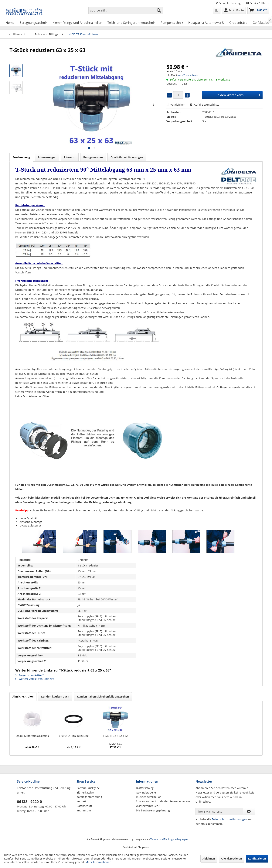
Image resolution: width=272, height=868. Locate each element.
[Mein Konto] (234, 10)
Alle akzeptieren (231, 858)
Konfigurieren (257, 858)
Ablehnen (209, 858)
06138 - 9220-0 (29, 802)
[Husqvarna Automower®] (206, 23)
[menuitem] (126, 12)
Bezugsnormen (93, 157)
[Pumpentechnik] (172, 23)
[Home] (10, 23)
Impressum (84, 810)
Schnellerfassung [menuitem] (228, 3)
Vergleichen (176, 105)
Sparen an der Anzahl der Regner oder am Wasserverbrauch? (163, 804)
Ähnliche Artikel (23, 696)
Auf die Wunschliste (205, 105)
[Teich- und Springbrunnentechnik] (131, 23)
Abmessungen (47, 157)
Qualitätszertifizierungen (127, 157)
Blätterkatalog (85, 792)
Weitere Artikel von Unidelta (35, 679)
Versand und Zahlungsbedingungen (169, 839)
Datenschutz (84, 806)
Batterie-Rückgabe (88, 788)
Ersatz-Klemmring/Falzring (32, 736)
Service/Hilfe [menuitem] (256, 3)
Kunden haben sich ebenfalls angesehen (103, 696)
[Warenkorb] (258, 10)
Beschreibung (21, 157)
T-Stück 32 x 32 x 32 (115, 736)
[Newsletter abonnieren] (249, 811)
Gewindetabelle (146, 792)
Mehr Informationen (98, 862)
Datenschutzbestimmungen (229, 819)
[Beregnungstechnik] (33, 23)
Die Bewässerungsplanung (153, 810)
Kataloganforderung (89, 797)
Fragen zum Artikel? (29, 675)
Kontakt (81, 801)
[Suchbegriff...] (126, 10)
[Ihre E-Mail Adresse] (219, 811)
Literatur (70, 157)
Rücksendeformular (148, 797)
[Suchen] (159, 10)
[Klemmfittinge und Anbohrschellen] (77, 23)
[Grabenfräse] (238, 23)
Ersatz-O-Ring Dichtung (74, 736)
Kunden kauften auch (55, 696)
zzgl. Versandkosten (189, 75)
